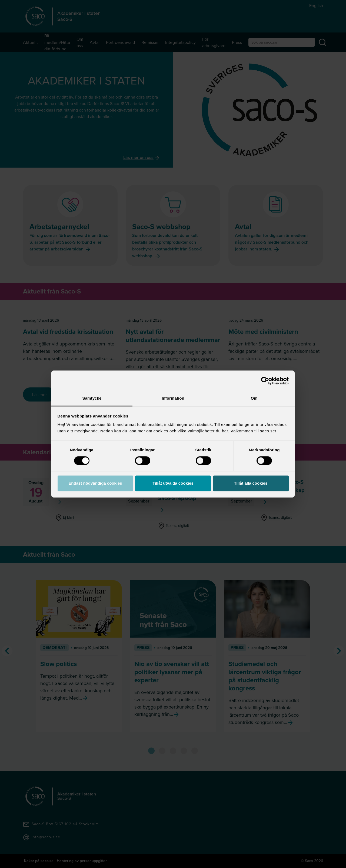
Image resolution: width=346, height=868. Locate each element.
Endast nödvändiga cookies (95, 483)
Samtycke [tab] (92, 398)
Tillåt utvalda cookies (173, 483)
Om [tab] (254, 398)
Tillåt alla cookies (251, 483)
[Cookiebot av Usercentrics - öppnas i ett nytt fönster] (265, 381)
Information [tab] (173, 398)
